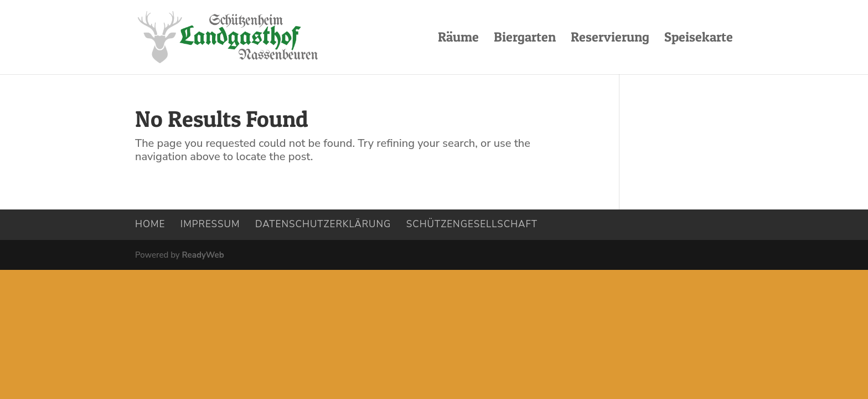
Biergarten (525, 39)
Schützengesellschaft (472, 224)
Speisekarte (699, 39)
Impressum (210, 224)
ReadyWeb (203, 255)
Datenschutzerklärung (323, 224)
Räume (458, 39)
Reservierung (610, 39)
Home (150, 224)
